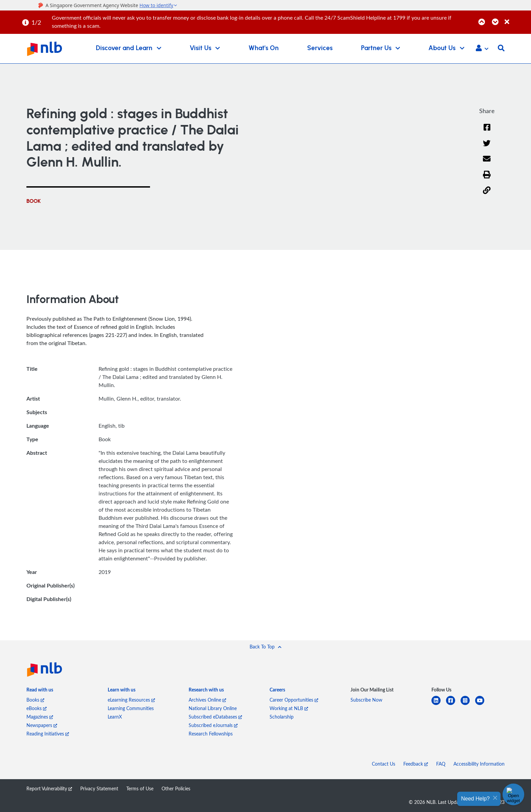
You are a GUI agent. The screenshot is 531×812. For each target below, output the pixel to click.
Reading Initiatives (48, 734)
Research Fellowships (211, 734)
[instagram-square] (468, 704)
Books (35, 700)
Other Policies (176, 788)
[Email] (487, 163)
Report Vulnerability (49, 788)
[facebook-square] (453, 704)
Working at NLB (289, 708)
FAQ (441, 764)
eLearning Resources (131, 700)
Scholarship (282, 717)
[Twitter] (487, 147)
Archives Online (207, 700)
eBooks (37, 708)
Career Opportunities (294, 700)
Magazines (40, 717)
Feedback (416, 764)
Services (320, 48)
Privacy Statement (99, 788)
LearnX (115, 717)
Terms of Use (140, 788)
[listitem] (40, 691)
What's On (264, 48)
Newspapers (42, 725)
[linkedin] (439, 704)
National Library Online (213, 708)
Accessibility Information (479, 764)
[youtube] (482, 704)
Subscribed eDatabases (215, 717)
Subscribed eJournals (213, 725)
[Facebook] (487, 132)
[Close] (517, 18)
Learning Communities (131, 708)
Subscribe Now (366, 700)
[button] (482, 49)
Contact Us (384, 764)
